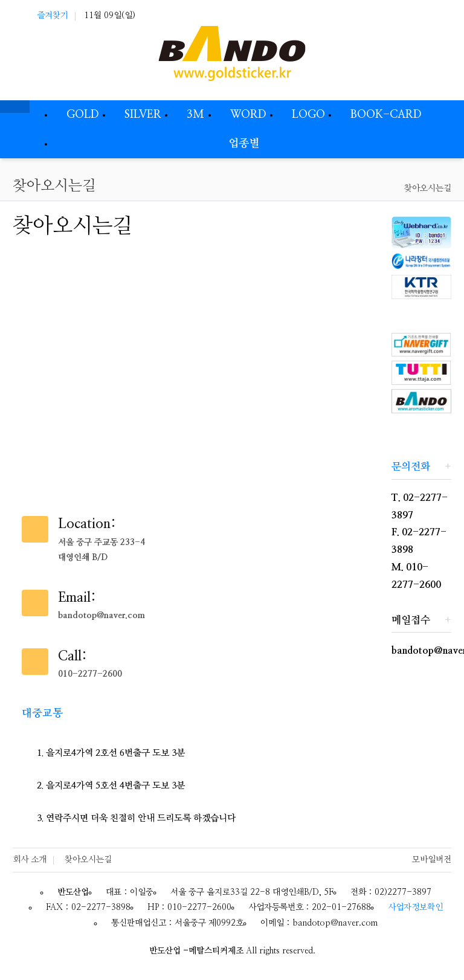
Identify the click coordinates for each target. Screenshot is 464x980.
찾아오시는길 (428, 189)
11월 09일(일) (110, 16)
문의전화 (411, 467)
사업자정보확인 (415, 907)
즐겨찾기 (53, 16)
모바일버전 (432, 860)
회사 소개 (30, 860)
